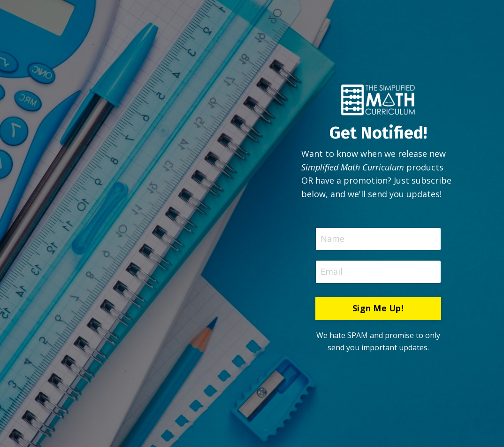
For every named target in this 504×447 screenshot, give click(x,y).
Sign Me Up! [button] (378, 308)
